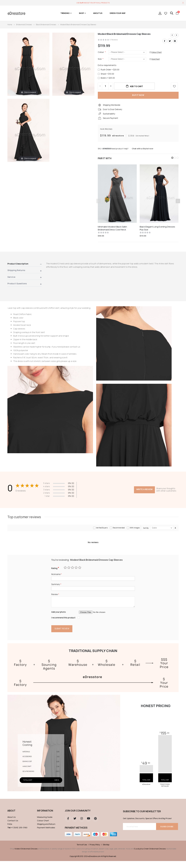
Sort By (146, 533)
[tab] (25, 267)
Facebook (164, 41)
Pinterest (175, 41)
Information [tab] (45, 818)
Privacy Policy (95, 852)
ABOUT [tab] (11, 818)
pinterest (95, 825)
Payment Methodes (46, 834)
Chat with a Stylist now (142, 151)
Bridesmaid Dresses (24, 25)
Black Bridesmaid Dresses (46, 25)
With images (135, 533)
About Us (11, 824)
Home (10, 25)
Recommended (119, 533)
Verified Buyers (102, 533)
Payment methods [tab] (76, 835)
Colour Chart (43, 827)
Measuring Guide (45, 824)
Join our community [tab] (78, 818)
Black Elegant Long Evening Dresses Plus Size (157, 231)
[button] (172, 160)
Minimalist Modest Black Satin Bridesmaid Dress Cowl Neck (112, 231)
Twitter (170, 41)
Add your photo (59, 619)
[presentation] (178, 204)
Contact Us (13, 827)
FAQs (10, 831)
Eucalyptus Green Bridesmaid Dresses (150, 856)
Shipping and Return (46, 831)
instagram (82, 825)
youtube (88, 825)
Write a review (144, 491)
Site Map (106, 852)
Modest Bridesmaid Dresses (26, 856)
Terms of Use (82, 852)
